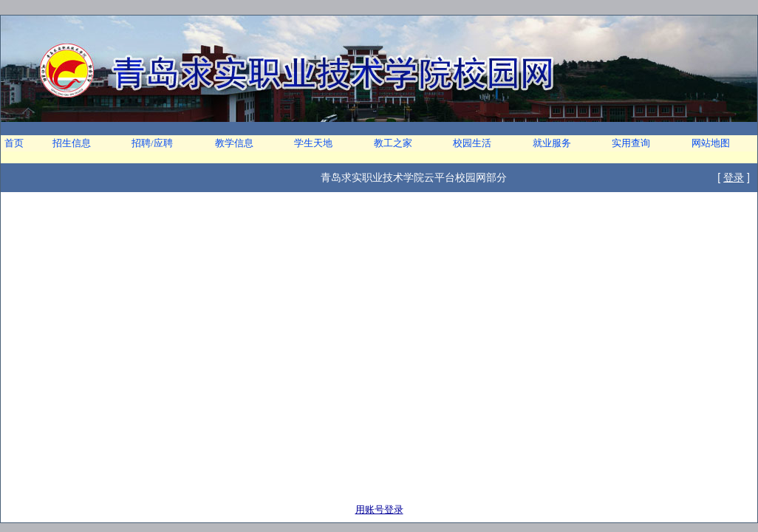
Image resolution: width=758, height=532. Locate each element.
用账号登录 (379, 509)
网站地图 (711, 143)
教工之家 (393, 143)
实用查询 (631, 143)
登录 (734, 177)
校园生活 (472, 143)
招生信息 (72, 143)
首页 (14, 143)
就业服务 (552, 143)
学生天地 (313, 143)
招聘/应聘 (152, 143)
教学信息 (234, 143)
